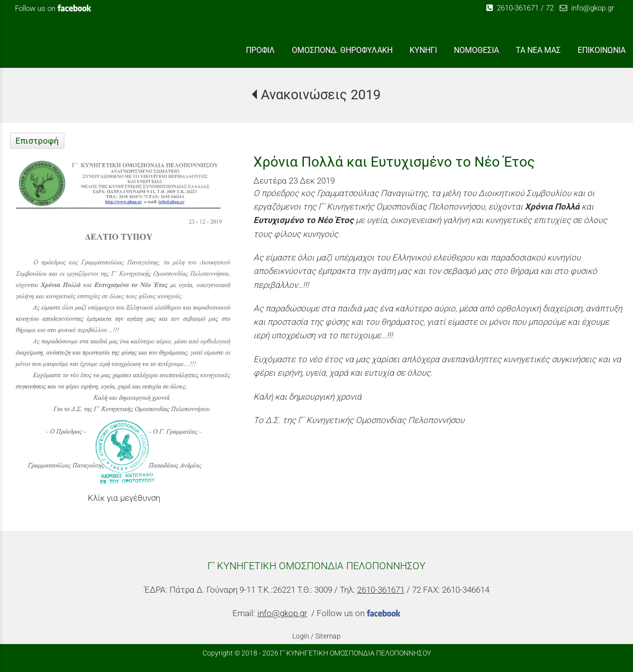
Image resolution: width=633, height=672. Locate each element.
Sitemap (328, 636)
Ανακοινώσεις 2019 (321, 95)
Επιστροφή (37, 141)
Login (301, 636)
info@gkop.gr (587, 8)
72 (550, 8)
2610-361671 (513, 8)
